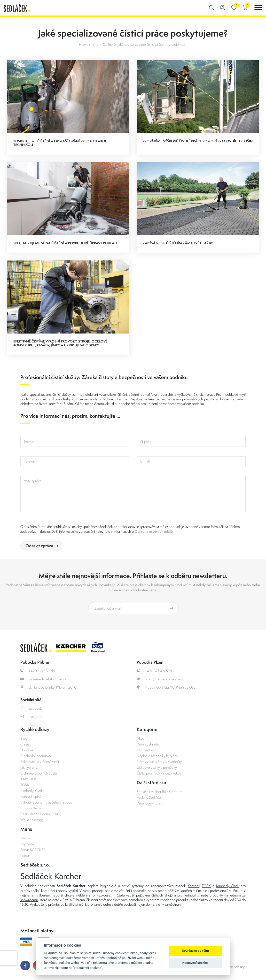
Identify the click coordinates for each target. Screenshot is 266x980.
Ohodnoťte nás (32, 808)
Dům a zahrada (148, 744)
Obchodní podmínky (36, 756)
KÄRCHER (28, 779)
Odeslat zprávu (39, 546)
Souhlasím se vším (195, 951)
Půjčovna (27, 844)
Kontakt (26, 855)
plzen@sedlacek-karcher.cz (161, 679)
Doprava (27, 750)
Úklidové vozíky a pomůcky (157, 767)
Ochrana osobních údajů (154, 531)
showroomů (29, 900)
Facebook (31, 708)
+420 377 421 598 (154, 671)
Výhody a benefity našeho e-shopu (46, 802)
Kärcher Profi (146, 750)
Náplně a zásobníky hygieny (157, 756)
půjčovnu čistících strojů (154, 895)
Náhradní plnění (32, 796)
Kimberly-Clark (32, 791)
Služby (108, 44)
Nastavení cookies (196, 963)
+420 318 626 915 (38, 671)
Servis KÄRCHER (33, 850)
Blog (24, 738)
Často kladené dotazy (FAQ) (41, 814)
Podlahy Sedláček (150, 797)
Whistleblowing (32, 820)
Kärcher (194, 886)
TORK (25, 785)
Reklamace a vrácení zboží (40, 762)
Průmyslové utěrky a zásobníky (159, 762)
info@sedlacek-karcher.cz (43, 679)
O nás (25, 744)
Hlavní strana (89, 44)
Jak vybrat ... (29, 767)
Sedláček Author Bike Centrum (160, 792)
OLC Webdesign (233, 967)
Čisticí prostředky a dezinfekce (159, 773)
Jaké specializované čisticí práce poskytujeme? (151, 44)
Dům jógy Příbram (150, 803)
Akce (140, 738)
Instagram (31, 717)
